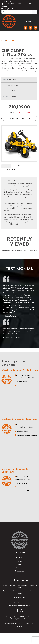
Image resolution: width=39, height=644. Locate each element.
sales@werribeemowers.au (12, 9)
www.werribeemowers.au (24, 386)
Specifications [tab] (10, 170)
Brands (8, 41)
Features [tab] (18, 166)
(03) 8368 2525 (21, 382)
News (19, 565)
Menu (30, 22)
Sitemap (20, 626)
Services (20, 561)
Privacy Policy (29, 623)
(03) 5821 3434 (21, 483)
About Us (19, 568)
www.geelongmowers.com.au (26, 435)
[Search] (17, 12)
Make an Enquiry (20, 118)
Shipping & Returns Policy (13, 623)
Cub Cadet (15, 41)
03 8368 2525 (7, 2)
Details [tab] (6, 166)
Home (3, 41)
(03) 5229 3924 (21, 431)
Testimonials (19, 571)
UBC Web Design (23, 619)
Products (19, 558)
